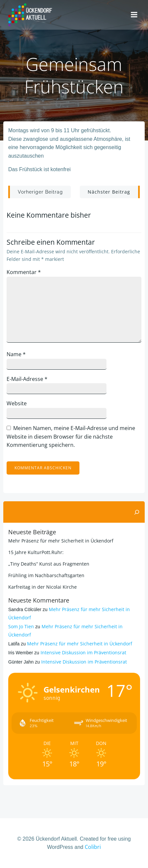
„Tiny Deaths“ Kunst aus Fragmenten (49, 564)
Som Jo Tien (21, 626)
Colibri (93, 847)
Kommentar (24, 272)
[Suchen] (137, 512)
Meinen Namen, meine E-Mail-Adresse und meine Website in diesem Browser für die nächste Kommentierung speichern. (71, 436)
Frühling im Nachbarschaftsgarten (46, 575)
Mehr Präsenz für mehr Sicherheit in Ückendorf (61, 541)
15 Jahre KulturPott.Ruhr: (36, 552)
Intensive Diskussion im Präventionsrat (83, 652)
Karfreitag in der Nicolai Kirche (43, 587)
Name (16, 354)
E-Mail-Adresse (27, 379)
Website (17, 403)
